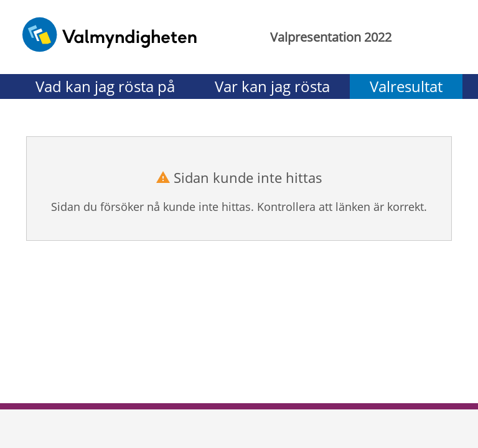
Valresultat (406, 86)
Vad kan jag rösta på (105, 86)
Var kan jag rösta (272, 86)
